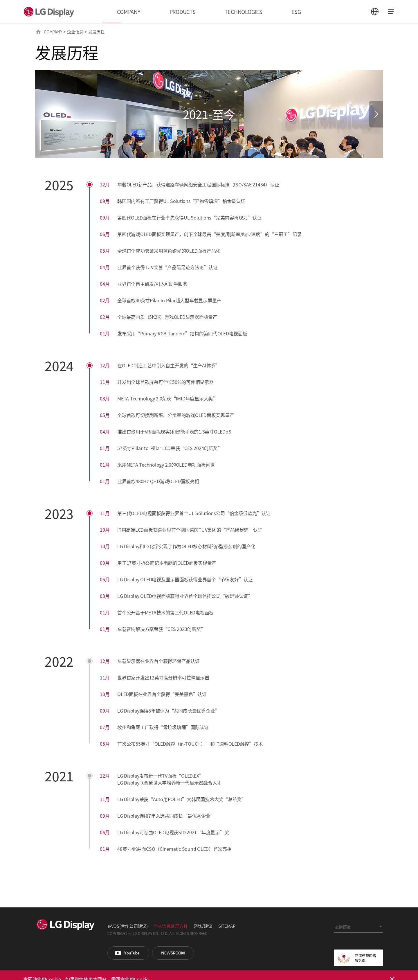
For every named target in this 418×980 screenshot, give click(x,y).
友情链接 (343, 927)
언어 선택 (375, 12)
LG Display (50, 12)
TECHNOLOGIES (244, 12)
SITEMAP (227, 926)
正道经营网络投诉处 (358, 958)
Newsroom (173, 953)
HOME (38, 32)
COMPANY (129, 12)
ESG (296, 12)
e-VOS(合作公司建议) (128, 926)
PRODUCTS (183, 12)
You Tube (128, 953)
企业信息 (75, 32)
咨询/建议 (203, 926)
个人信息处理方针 (171, 926)
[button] (376, 114)
